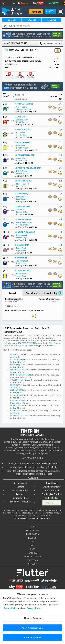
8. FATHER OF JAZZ (23, 271)
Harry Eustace (22, 161)
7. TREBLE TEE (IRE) (24, 104)
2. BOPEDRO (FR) (22, 142)
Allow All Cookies (32, 640)
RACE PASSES (32, 530)
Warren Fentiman (23, 222)
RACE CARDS (32, 534)
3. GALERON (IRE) (23, 129)
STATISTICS (32, 560)
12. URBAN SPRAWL (23, 219)
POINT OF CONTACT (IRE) (21, 375)
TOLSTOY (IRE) (16, 380)
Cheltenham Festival (52, 487)
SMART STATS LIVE (32, 556)
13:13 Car (32, 20)
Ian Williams (21, 199)
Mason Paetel (21, 274)
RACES (32, 527)
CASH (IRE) (15, 354)
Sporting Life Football (52, 494)
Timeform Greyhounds (20, 502)
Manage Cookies (52, 503)
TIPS (32, 542)
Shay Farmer (21, 184)
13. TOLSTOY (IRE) (23, 181)
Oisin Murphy (22, 107)
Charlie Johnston (23, 225)
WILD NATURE (16, 390)
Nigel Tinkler (21, 250)
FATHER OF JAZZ (17, 416)
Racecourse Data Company (32, 471)
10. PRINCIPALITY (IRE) (25, 155)
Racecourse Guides (20, 490)
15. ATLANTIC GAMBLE (25, 232)
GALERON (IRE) (17, 359)
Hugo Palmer (21, 263)
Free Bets (36, 12)
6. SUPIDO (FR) (21, 194)
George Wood (21, 158)
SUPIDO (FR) (15, 385)
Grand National (52, 490)
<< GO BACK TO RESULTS (15, 43)
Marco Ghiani (21, 235)
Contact (20, 487)
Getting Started (20, 483)
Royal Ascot (52, 483)
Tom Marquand (22, 261)
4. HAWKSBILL (21, 258)
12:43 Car (12, 20)
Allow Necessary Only (33, 630)
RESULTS (32, 538)
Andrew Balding (22, 173)
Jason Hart (20, 210)
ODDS (32, 545)
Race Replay (53, 293)
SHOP (32, 549)
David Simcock (22, 122)
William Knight (22, 238)
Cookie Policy (45, 518)
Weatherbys (53, 467)
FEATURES (32, 553)
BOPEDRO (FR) (16, 365)
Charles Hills (21, 135)
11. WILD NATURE (22, 206)
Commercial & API (20, 498)
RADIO (32, 564)
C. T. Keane (20, 133)
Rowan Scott (21, 248)
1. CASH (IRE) (21, 117)
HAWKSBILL (15, 410)
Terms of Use (33, 518)
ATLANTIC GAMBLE (18, 400)
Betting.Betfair (52, 498)
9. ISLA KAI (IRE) (22, 245)
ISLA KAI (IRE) (16, 405)
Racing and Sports (50, 463)
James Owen (21, 276)
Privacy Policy (20, 518)
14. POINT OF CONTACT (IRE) (28, 168)
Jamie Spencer (22, 120)
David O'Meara (22, 148)
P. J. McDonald (22, 171)
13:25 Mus (52, 20)
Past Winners (33, 293)
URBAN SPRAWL (17, 395)
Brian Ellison (21, 186)
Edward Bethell (22, 212)
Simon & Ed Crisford (24, 109)
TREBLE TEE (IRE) (29, 343)
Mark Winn (20, 145)
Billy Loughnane (22, 197)
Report (12, 293)
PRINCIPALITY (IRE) (18, 370)
